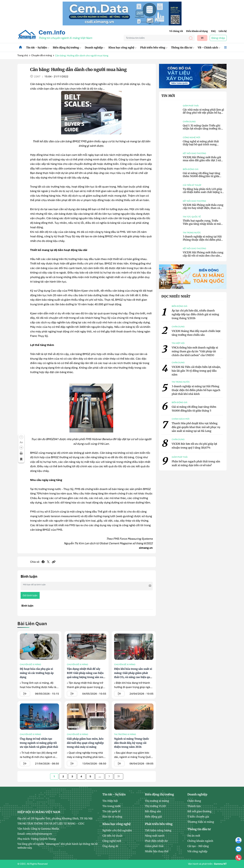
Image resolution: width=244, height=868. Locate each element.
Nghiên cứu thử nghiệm (117, 830)
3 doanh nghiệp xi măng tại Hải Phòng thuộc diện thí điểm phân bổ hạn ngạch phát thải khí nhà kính (203, 241)
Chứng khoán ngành (200, 841)
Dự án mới (194, 836)
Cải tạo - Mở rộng (198, 846)
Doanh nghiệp (95, 47)
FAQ (213, 31)
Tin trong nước (192, 233)
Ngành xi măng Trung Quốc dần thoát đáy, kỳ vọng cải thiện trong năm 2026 (132, 743)
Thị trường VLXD (155, 806)
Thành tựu (194, 806)
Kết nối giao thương (194, 153)
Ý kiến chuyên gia (198, 817)
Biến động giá (191, 169)
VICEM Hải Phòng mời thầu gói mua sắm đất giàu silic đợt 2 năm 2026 (203, 160)
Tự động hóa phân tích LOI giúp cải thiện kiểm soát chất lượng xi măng (203, 192)
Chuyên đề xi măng (42, 55)
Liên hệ (223, 31)
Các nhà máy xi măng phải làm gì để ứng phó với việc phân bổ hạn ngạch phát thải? (203, 113)
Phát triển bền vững (154, 47)
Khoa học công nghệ (122, 47)
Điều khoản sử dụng (197, 31)
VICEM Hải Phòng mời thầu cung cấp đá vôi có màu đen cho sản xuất (203, 255)
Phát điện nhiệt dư (156, 841)
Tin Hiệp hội (110, 801)
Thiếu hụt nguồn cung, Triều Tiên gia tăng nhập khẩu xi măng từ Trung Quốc (203, 224)
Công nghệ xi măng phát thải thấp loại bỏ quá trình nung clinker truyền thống (201, 144)
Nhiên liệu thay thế (157, 851)
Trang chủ (23, 55)
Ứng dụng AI (110, 846)
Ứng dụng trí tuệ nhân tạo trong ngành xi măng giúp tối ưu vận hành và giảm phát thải (39, 743)
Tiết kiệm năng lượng (158, 830)
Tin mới (168, 96)
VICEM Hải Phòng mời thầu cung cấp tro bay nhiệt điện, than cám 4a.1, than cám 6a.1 (203, 208)
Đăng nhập (218, 38)
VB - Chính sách (209, 47)
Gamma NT (220, 864)
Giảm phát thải (191, 106)
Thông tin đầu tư (183, 47)
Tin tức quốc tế (192, 217)
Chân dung (189, 122)
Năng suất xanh (155, 836)
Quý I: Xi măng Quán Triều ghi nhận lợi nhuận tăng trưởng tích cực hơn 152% (203, 128)
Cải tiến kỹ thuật (192, 185)
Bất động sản (153, 811)
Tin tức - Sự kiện (38, 47)
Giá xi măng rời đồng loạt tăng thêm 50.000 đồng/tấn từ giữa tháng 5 (202, 176)
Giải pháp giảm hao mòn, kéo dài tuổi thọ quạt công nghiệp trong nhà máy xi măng (85, 743)
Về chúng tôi (176, 31)
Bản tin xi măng (112, 817)
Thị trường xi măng (125, 734)
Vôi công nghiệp (197, 851)
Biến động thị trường (67, 47)
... (100, 776)
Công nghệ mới (192, 137)
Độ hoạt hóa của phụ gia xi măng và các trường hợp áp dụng (37, 673)
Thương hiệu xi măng (201, 822)
